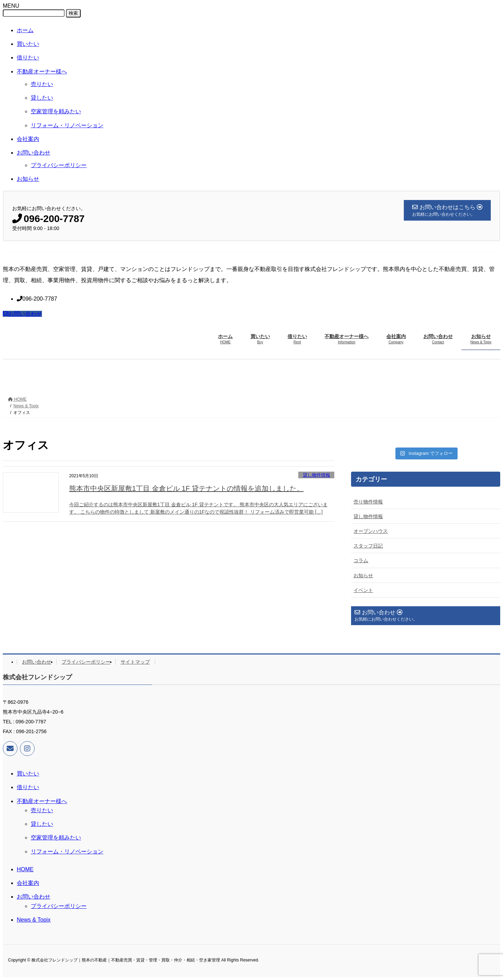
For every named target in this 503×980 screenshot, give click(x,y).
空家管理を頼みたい (56, 111)
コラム (361, 560)
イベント (363, 590)
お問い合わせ (34, 153)
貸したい (42, 98)
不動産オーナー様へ (42, 71)
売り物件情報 (368, 502)
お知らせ (28, 179)
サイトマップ (135, 662)
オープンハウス (371, 531)
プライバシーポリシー (59, 165)
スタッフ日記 (368, 546)
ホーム (25, 30)
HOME (25, 869)
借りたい (28, 58)
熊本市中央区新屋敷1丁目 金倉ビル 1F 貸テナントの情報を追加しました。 (186, 488)
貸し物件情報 (316, 475)
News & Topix (34, 920)
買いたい (28, 44)
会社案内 (28, 139)
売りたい (42, 84)
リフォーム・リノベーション (67, 125)
